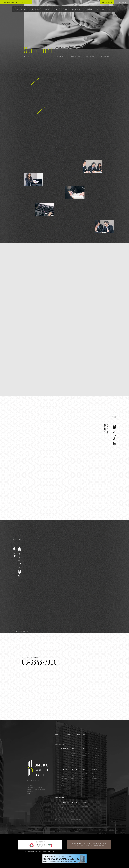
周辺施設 (89, 9)
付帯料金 (84, 755)
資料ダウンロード (77, 9)
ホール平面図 (64, 779)
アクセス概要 (95, 774)
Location (74, 770)
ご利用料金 (48, 9)
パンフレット (64, 774)
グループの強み (96, 758)
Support (95, 749)
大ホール (73, 755)
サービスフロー (96, 760)
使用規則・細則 (64, 781)
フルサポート (95, 753)
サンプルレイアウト (65, 788)
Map (28, 793)
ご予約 (83, 776)
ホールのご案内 (36, 9)
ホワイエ (73, 760)
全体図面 (73, 753)
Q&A (66, 9)
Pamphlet (81, 735)
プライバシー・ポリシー (61, 820)
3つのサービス (96, 755)
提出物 (62, 776)
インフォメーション (22, 9)
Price (84, 749)
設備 (72, 762)
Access (95, 770)
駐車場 (73, 779)
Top (56, 735)
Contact (68, 735)
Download (64, 770)
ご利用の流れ (100, 9)
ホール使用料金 (85, 753)
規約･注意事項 (85, 779)
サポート (58, 9)
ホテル (73, 776)
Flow (83, 770)
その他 (62, 786)
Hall (73, 749)
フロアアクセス (96, 776)
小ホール (73, 758)
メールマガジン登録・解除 (75, 820)
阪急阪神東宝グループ (16, 2)
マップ (62, 783)
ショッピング (74, 774)
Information (65, 749)
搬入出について (96, 779)
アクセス (110, 9)
